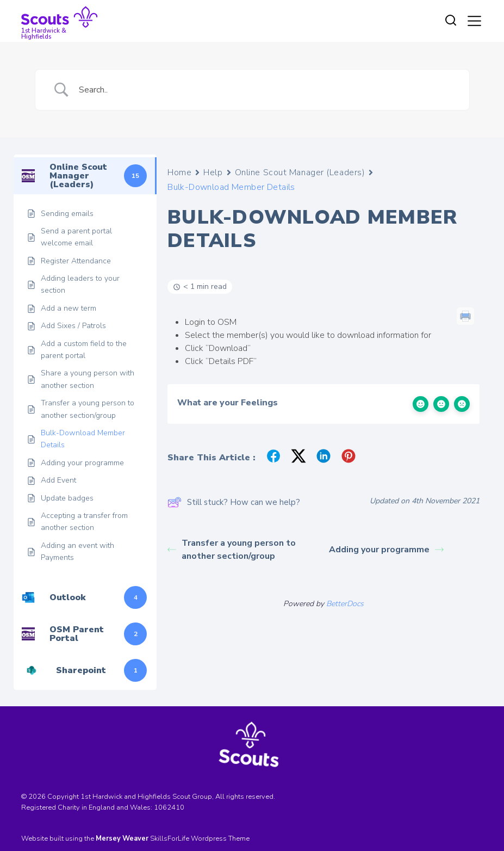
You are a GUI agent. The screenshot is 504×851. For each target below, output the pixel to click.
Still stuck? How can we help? (234, 502)
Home (179, 172)
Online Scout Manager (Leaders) (300, 172)
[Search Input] (266, 90)
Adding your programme (386, 550)
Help (213, 172)
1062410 (169, 807)
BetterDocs (345, 604)
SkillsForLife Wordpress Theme (200, 838)
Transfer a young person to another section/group (232, 550)
